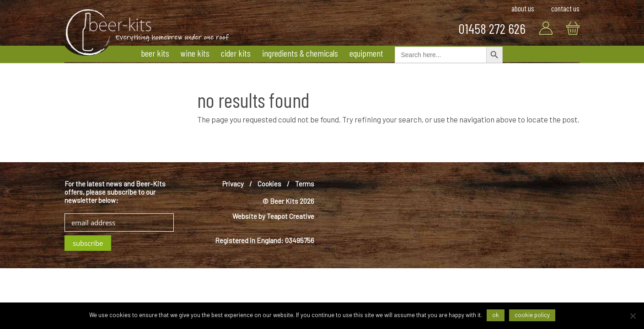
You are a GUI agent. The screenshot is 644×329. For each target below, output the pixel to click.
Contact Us (565, 8)
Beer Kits (155, 53)
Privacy (233, 184)
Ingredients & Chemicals (300, 53)
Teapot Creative (290, 216)
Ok (496, 315)
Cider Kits (236, 53)
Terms (305, 184)
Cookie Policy (532, 315)
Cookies (269, 184)
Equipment (366, 53)
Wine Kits (195, 53)
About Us (523, 8)
